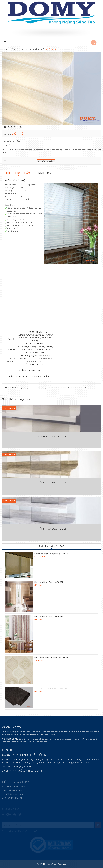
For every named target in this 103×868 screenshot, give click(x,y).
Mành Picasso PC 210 (52, 436)
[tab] (18, 173)
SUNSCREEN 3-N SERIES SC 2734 (51, 688)
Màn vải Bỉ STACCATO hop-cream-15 (52, 657)
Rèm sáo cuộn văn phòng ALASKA (51, 554)
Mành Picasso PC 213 (52, 482)
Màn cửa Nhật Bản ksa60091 (48, 582)
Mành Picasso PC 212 (52, 529)
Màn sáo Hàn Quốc (46, 161)
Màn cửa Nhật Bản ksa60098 (49, 616)
